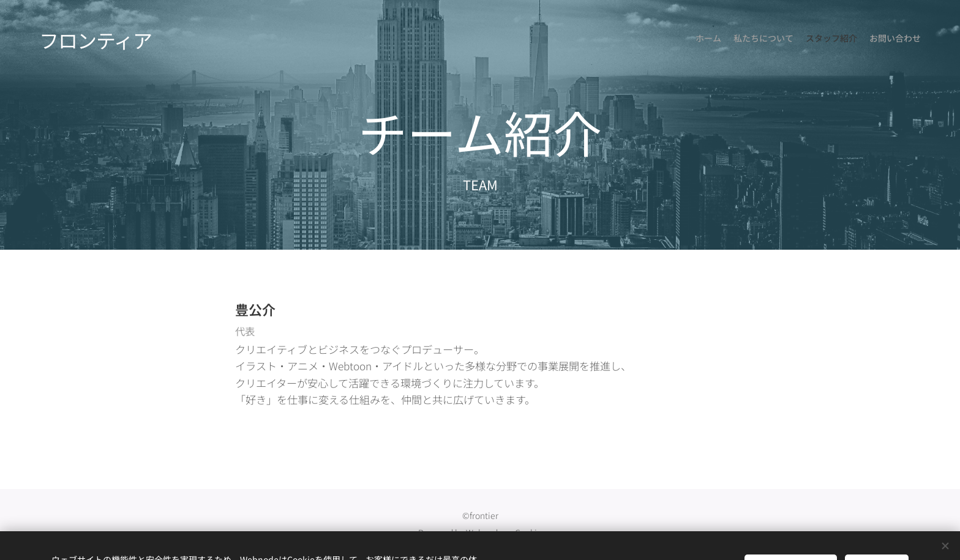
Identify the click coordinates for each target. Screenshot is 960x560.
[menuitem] (886, 40)
